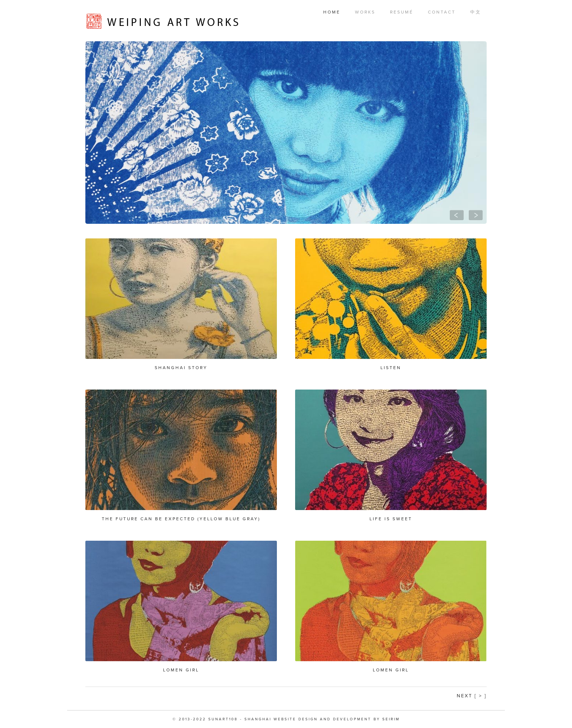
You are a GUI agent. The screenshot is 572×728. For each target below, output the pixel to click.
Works (365, 12)
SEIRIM (391, 719)
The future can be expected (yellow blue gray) (181, 519)
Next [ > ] (472, 696)
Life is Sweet (391, 519)
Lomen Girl (181, 670)
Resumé (402, 12)
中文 (476, 12)
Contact (442, 12)
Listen (391, 368)
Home (332, 12)
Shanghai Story (181, 368)
